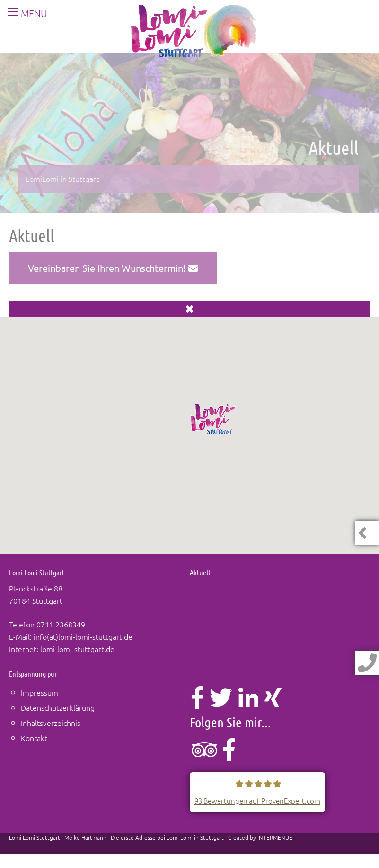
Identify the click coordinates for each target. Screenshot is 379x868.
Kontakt (34, 738)
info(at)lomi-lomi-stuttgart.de (83, 636)
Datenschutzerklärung (58, 707)
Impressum (40, 692)
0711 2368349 (61, 624)
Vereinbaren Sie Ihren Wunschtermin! (113, 268)
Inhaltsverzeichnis (51, 723)
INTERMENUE (275, 837)
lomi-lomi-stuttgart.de (77, 649)
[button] (213, 419)
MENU (24, 13)
